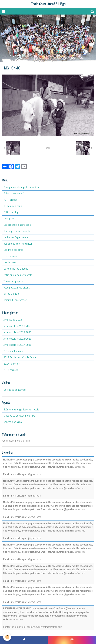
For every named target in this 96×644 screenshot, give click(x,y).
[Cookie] (7, 637)
